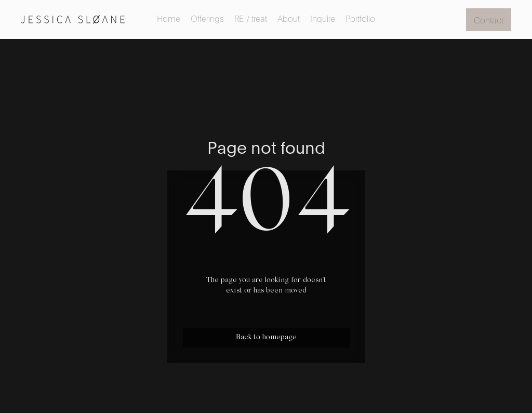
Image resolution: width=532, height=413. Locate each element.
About (289, 18)
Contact (489, 19)
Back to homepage (266, 338)
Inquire (323, 18)
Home (169, 18)
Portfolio (360, 18)
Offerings (207, 18)
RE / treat (251, 18)
